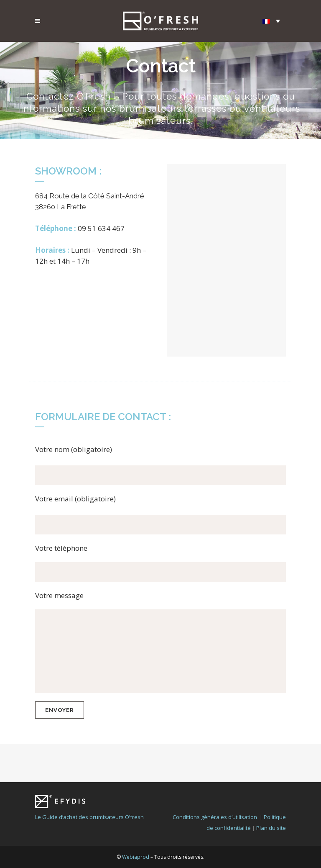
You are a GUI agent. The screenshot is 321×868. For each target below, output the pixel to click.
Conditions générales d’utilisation (215, 778)
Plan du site (271, 789)
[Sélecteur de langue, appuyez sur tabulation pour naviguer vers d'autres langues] (271, 21)
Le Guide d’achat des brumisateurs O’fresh (89, 778)
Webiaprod (136, 818)
